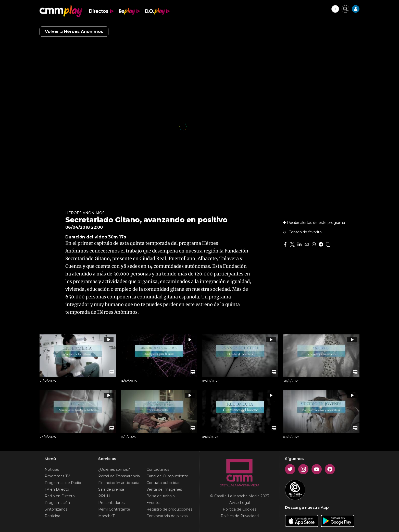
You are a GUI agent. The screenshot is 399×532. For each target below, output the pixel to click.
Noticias (52, 469)
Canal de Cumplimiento (167, 476)
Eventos (154, 503)
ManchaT (106, 516)
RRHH (104, 496)
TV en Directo (57, 489)
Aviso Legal (240, 503)
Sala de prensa (111, 489)
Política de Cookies (240, 509)
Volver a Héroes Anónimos (74, 32)
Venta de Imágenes (164, 489)
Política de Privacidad (240, 516)
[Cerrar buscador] (345, 9)
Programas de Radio (63, 483)
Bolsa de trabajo (161, 496)
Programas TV (57, 476)
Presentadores (111, 503)
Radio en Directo (60, 496)
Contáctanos (158, 469)
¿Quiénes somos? (114, 469)
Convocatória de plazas (167, 516)
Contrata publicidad (164, 483)
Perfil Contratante (114, 509)
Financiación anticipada (119, 483)
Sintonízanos (56, 509)
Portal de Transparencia (119, 476)
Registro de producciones (169, 509)
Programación (57, 503)
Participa (52, 516)
